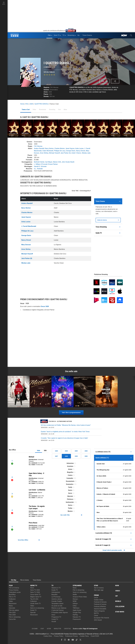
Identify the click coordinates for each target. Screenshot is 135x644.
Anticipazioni (56, 592)
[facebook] (62, 640)
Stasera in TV (56, 588)
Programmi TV (56, 617)
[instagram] (65, 640)
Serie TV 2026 (35, 592)
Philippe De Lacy (60, 151)
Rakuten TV (77, 617)
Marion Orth (57, 162)
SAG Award (98, 620)
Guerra (70, 490)
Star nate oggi (99, 590)
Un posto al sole (57, 606)
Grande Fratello (57, 601)
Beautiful (54, 595)
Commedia (70, 478)
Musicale (70, 496)
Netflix (75, 595)
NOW (75, 601)
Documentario (70, 481)
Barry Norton (49, 148)
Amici (53, 615)
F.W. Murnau (54, 87)
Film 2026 (12, 615)
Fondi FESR (95, 636)
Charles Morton (60, 148)
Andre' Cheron (76, 153)
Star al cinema (99, 588)
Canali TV (55, 619)
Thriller (70, 508)
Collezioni (12, 599)
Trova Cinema (14, 590)
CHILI (75, 606)
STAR (96, 586)
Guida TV (33, 610)
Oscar (96, 598)
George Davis (71, 151)
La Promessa (56, 597)
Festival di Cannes (100, 604)
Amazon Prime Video (80, 597)
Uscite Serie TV (35, 604)
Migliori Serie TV (36, 597)
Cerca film (12, 619)
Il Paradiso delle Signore (60, 612)
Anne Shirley (44, 153)
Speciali (33, 612)
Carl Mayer (49, 162)
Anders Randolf (39, 148)
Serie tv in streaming (37, 608)
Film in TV (12, 597)
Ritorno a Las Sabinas (59, 608)
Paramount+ (77, 619)
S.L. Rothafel (38, 169)
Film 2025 (12, 612)
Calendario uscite (15, 592)
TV (52, 586)
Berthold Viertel (39, 162)
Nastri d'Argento (99, 611)
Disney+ (75, 599)
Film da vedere (14, 610)
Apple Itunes (77, 610)
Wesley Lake (86, 153)
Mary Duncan (26, 245)
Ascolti (54, 621)
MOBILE (118, 601)
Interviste (12, 608)
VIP (116, 596)
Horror (70, 493)
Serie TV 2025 (35, 590)
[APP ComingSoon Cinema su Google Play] (117, 629)
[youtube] (73, 640)
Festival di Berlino (100, 607)
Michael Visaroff (54, 153)
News (11, 606)
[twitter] (80, 640)
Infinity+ (75, 604)
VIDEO (118, 591)
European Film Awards (102, 618)
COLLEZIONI (120, 607)
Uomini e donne (57, 599)
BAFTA (96, 613)
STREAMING (77, 586)
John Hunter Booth (68, 162)
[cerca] (131, 35)
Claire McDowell (48, 151)
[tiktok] (77, 640)
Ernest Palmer (53, 164)
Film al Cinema (14, 588)
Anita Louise (79, 148)
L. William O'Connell (41, 164)
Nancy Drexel (81, 151)
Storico (70, 505)
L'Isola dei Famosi (57, 610)
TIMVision (76, 608)
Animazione (70, 463)
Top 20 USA (34, 599)
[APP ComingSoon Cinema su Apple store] (104, 629)
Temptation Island (57, 604)
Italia (39, 451)
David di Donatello (100, 609)
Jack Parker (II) (66, 153)
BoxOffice (12, 595)
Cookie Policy (84, 636)
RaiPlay (75, 615)
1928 (50, 92)
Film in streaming (15, 617)
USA (45, 451)
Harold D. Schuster (40, 166)
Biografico (70, 472)
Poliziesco (70, 499)
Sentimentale (70, 502)
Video (11, 601)
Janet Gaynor (70, 148)
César (96, 615)
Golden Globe (99, 600)
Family (70, 487)
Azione (70, 469)
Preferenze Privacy (71, 636)
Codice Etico (48, 636)
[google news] (69, 640)
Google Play (77, 612)
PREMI (96, 595)
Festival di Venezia (100, 602)
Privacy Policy (59, 636)
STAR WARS (120, 612)
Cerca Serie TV (35, 595)
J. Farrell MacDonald (29, 226)
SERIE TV (34, 586)
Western (70, 511)
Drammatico (54, 90)
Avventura (70, 466)
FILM (11, 586)
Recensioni (13, 604)
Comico (70, 475)
